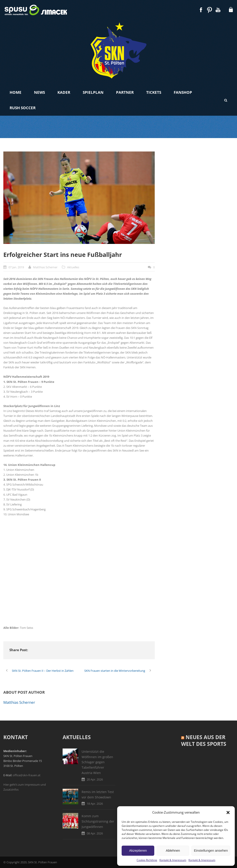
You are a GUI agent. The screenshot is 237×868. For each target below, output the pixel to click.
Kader (64, 92)
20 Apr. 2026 (95, 779)
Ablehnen (173, 850)
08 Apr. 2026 (95, 833)
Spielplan (93, 92)
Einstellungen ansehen (211, 850)
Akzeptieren (138, 850)
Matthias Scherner (45, 267)
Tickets (154, 92)
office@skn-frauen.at (27, 775)
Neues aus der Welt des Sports (204, 740)
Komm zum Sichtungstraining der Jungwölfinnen (98, 821)
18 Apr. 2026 (95, 804)
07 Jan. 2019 (16, 267)
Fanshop (183, 92)
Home (16, 92)
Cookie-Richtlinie (147, 860)
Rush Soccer (23, 108)
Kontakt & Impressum (173, 860)
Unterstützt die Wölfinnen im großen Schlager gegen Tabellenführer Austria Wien (97, 762)
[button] (228, 813)
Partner (125, 92)
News (39, 92)
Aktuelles (73, 267)
